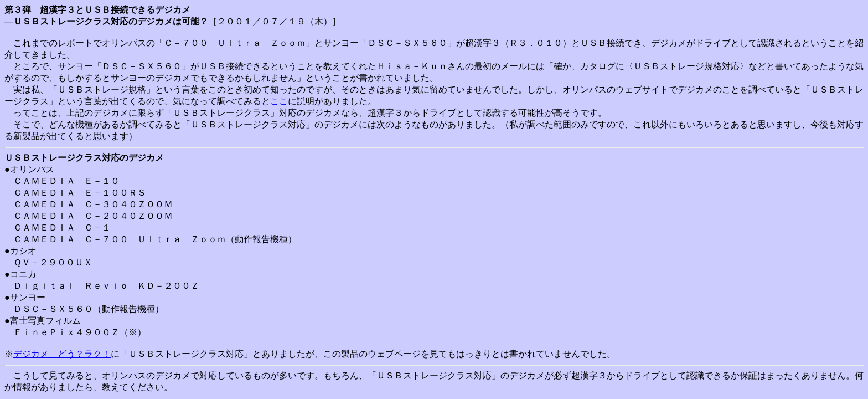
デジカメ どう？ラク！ (62, 354)
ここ (279, 101)
